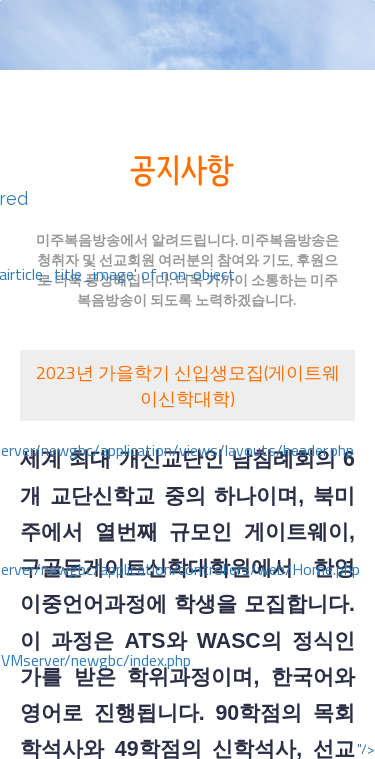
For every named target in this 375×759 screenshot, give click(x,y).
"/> (366, 749)
